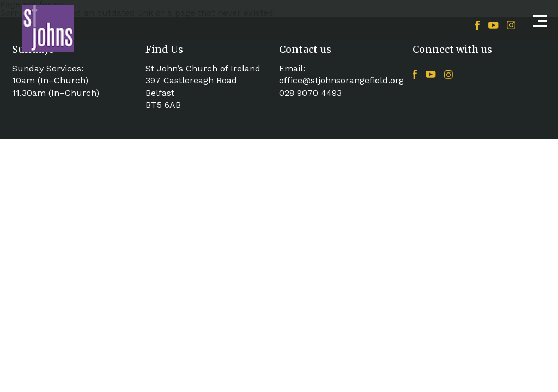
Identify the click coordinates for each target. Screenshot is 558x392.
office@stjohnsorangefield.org (341, 80)
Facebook (478, 25)
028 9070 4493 (310, 93)
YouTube (493, 25)
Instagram (511, 25)
